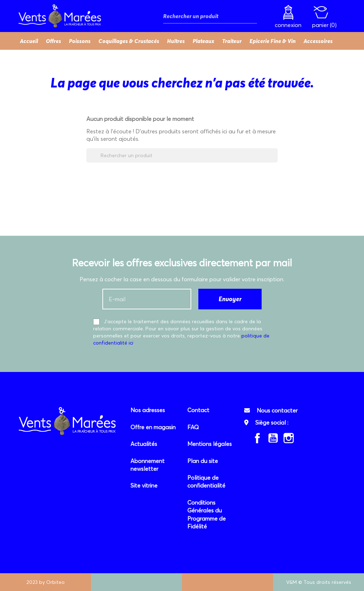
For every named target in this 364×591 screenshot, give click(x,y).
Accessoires (318, 41)
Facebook (257, 438)
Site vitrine (144, 485)
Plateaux (204, 41)
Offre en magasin (153, 427)
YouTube (273, 438)
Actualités (144, 444)
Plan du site (203, 461)
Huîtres (176, 41)
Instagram (289, 438)
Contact (198, 410)
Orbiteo (55, 582)
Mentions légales (210, 444)
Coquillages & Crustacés (129, 41)
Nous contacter (277, 410)
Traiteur (232, 41)
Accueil (29, 41)
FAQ (193, 427)
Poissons (80, 41)
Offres (53, 41)
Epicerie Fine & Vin (273, 41)
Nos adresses (148, 410)
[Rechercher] (210, 16)
